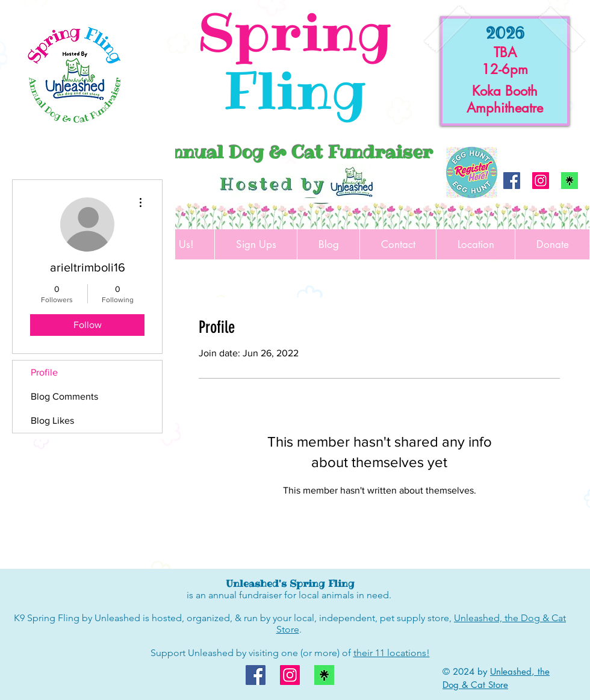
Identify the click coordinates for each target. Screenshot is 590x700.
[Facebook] (512, 181)
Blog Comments (64, 396)
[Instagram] (541, 181)
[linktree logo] (570, 181)
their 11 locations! (392, 653)
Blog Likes (52, 420)
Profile (44, 372)
